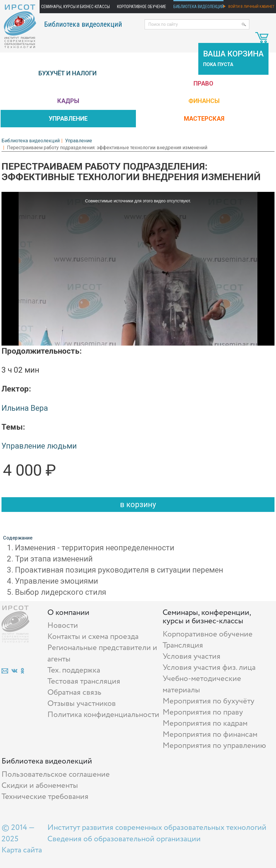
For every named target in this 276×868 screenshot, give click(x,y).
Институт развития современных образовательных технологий (157, 828)
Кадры (68, 101)
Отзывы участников (82, 704)
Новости (63, 626)
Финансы (204, 101)
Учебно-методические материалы (202, 684)
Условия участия (192, 656)
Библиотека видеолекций (199, 7)
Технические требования (45, 797)
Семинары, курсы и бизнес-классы (75, 7)
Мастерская (204, 119)
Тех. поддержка (74, 670)
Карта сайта (22, 850)
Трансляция (183, 645)
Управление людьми (39, 446)
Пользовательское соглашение (56, 774)
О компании (68, 613)
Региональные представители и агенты (102, 653)
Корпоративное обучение (142, 7)
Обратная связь (74, 693)
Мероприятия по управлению (214, 746)
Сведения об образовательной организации (124, 839)
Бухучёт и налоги (67, 73)
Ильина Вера (25, 408)
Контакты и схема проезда (93, 637)
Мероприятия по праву (203, 712)
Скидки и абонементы (40, 786)
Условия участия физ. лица (209, 668)
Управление (68, 119)
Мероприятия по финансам (210, 735)
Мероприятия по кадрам (205, 723)
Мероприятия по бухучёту (208, 701)
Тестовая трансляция (84, 681)
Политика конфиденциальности (103, 715)
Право (203, 83)
